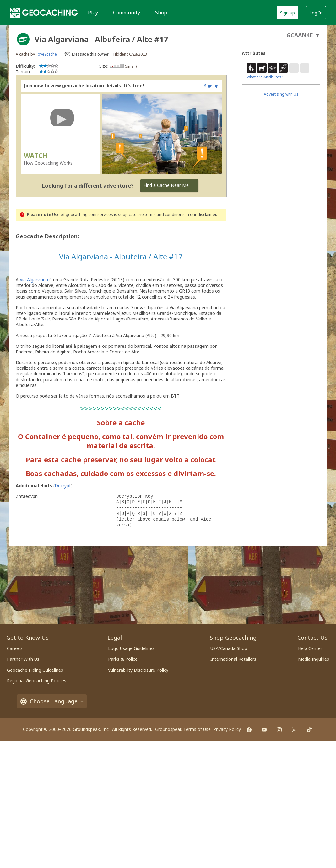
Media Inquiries (314, 659)
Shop (161, 13)
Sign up (287, 13)
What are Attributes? (265, 77)
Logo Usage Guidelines (131, 648)
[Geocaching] (44, 13)
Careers (15, 648)
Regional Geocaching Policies (37, 681)
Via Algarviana (34, 280)
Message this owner (90, 54)
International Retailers (233, 659)
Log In (316, 13)
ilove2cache (46, 54)
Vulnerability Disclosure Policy (138, 670)
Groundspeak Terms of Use (183, 729)
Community (127, 13)
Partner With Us (23, 659)
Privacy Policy (227, 729)
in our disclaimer (201, 215)
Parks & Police (123, 659)
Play (93, 13)
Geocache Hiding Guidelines (35, 670)
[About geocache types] (23, 39)
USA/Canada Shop (229, 648)
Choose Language (52, 701)
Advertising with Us (281, 94)
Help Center (310, 648)
